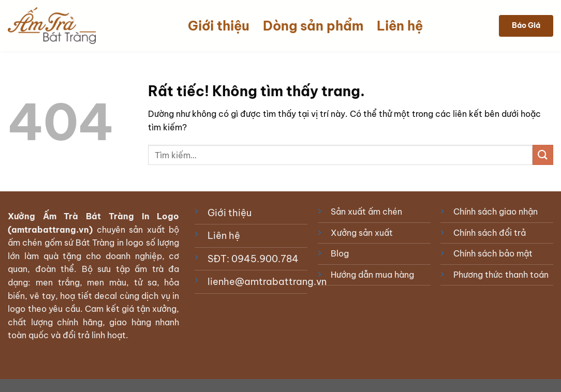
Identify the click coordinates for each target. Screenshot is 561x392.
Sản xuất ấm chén (366, 212)
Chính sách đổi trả (490, 233)
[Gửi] (543, 155)
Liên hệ (400, 26)
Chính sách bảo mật (493, 253)
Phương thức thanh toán (501, 275)
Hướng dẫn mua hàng (372, 275)
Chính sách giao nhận (496, 212)
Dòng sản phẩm (313, 26)
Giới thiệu (219, 26)
